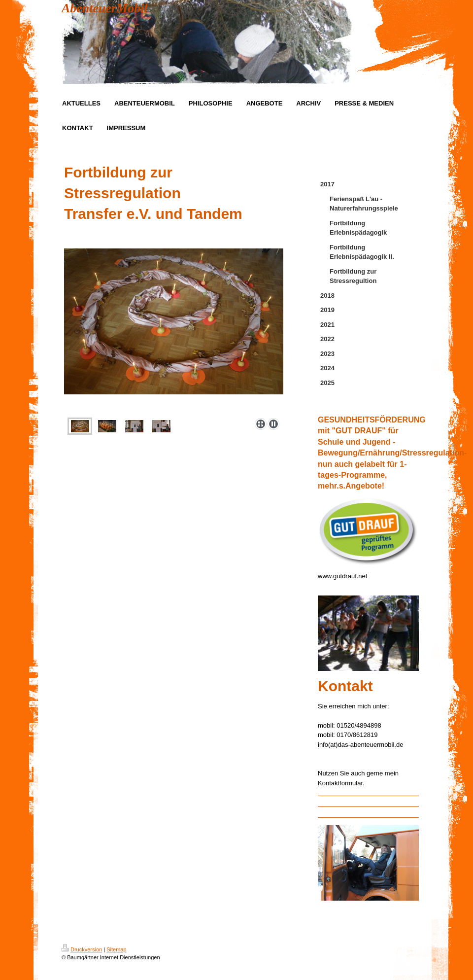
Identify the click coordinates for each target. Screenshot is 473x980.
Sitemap (116, 949)
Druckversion (82, 949)
